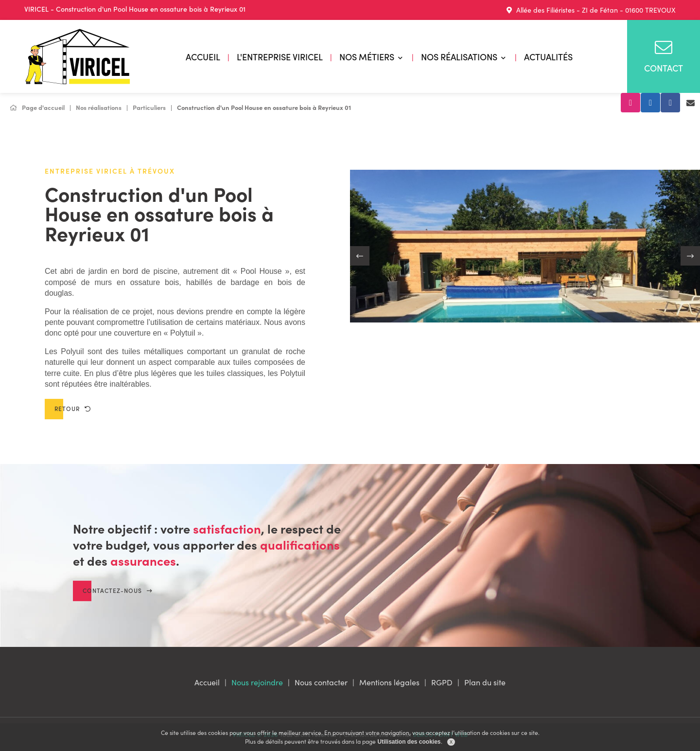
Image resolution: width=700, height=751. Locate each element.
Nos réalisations (459, 57)
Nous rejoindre (257, 682)
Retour (73, 408)
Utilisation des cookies (409, 742)
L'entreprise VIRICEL (280, 57)
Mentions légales (389, 682)
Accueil (203, 57)
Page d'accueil (37, 107)
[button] (360, 256)
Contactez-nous (118, 601)
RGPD (442, 682)
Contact (664, 56)
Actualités (548, 57)
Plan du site (485, 682)
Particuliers (149, 107)
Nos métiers (367, 57)
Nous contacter (321, 682)
